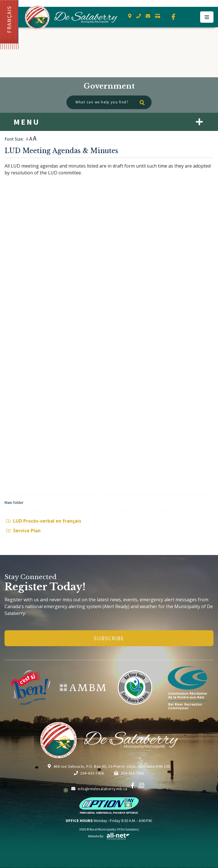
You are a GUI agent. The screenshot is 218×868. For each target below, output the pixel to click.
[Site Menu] (109, 122)
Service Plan (23, 531)
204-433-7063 (129, 773)
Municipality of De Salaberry (71, 17)
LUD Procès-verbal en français (44, 521)
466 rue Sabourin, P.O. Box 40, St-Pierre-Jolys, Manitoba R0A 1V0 (109, 766)
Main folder (14, 502)
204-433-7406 (89, 773)
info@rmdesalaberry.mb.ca (99, 789)
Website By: (109, 836)
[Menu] (207, 17)
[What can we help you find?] (109, 102)
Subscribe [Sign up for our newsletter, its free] (109, 638)
